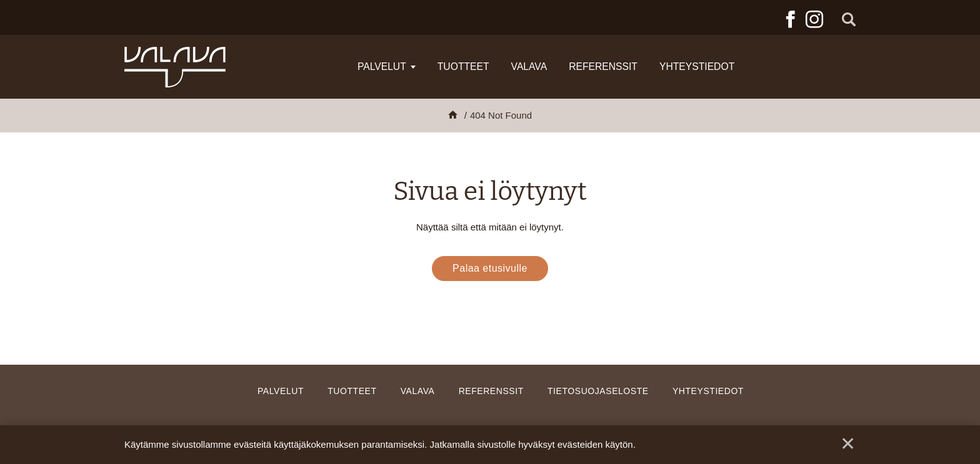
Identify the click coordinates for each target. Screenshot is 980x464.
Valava (529, 67)
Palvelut (382, 67)
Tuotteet (463, 67)
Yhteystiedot (697, 67)
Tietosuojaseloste (598, 391)
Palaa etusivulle (490, 268)
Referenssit (603, 67)
